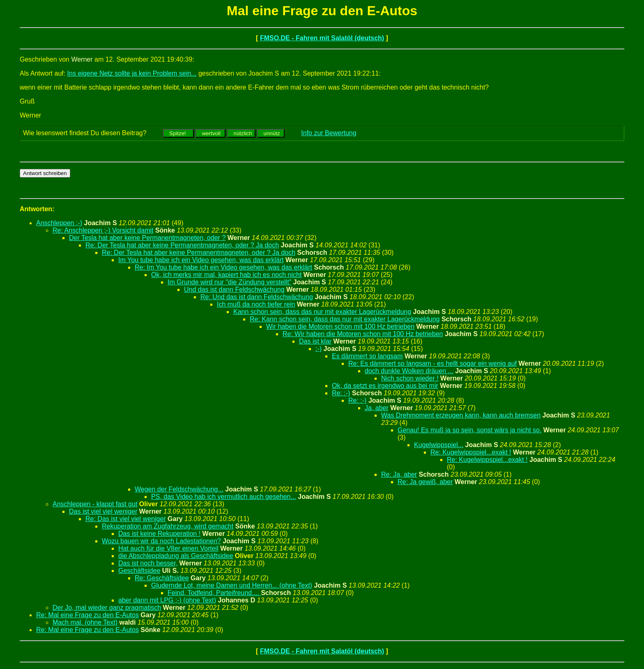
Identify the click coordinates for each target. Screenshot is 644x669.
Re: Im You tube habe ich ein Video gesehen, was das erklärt (223, 267)
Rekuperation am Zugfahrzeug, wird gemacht (168, 526)
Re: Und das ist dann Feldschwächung (257, 297)
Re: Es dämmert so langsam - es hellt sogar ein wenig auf (432, 363)
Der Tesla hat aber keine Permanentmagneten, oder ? (147, 238)
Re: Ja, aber (399, 474)
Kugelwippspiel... (439, 445)
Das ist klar (315, 341)
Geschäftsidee (139, 571)
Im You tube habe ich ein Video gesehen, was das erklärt (201, 260)
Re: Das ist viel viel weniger (126, 519)
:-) (319, 349)
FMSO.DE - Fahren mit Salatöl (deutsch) (322, 38)
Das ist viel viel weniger (103, 511)
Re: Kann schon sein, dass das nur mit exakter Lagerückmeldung (345, 319)
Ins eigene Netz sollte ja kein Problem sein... (132, 73)
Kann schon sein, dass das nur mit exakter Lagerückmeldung (322, 312)
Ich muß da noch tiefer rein (256, 304)
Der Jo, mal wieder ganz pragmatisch (107, 608)
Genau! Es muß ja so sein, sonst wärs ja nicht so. (469, 430)
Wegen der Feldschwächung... (179, 489)
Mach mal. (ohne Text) (85, 622)
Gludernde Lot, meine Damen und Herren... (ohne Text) (232, 585)
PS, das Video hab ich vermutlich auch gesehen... (224, 497)
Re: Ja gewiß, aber (425, 482)
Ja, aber (377, 408)
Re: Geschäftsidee (162, 578)
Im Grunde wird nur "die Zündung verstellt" (229, 282)
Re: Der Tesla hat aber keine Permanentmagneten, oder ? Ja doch (182, 245)
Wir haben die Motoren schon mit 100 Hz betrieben (340, 326)
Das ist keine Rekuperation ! (159, 534)
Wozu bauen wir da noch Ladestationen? (161, 541)
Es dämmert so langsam (367, 356)
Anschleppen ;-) (59, 223)
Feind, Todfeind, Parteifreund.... (214, 593)
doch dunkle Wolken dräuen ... (409, 371)
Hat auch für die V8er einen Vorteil (168, 548)
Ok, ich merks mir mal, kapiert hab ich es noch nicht (226, 275)
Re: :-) (341, 393)
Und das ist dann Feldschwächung (234, 290)
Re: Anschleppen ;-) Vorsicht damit (103, 230)
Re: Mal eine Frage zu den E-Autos (87, 615)
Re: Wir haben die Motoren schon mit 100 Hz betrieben (363, 334)
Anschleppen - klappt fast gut (95, 504)
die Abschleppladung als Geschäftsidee (176, 556)
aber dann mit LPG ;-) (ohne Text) (167, 600)
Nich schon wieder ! (410, 378)
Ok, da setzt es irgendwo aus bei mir (385, 386)
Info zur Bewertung (329, 133)
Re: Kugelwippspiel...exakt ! (471, 452)
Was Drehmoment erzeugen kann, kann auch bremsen (461, 415)
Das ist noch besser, (148, 563)
